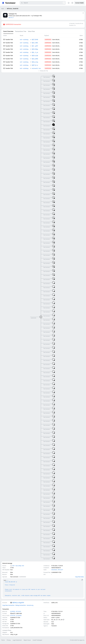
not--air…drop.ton (18, 566)
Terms (3, 640)
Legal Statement (17, 640)
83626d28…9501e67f (57, 570)
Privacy (9, 640)
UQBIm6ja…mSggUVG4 (18, 603)
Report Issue (27, 640)
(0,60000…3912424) (16, 611)
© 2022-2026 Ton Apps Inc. (77, 640)
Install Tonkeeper (37, 640)
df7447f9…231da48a (16, 615)
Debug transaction (21, 605)
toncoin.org (30, 605)
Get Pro (11, 17)
